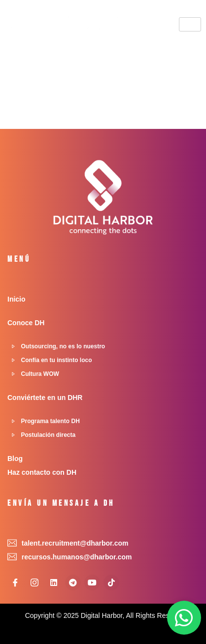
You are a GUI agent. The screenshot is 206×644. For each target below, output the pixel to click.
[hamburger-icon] (190, 24)
